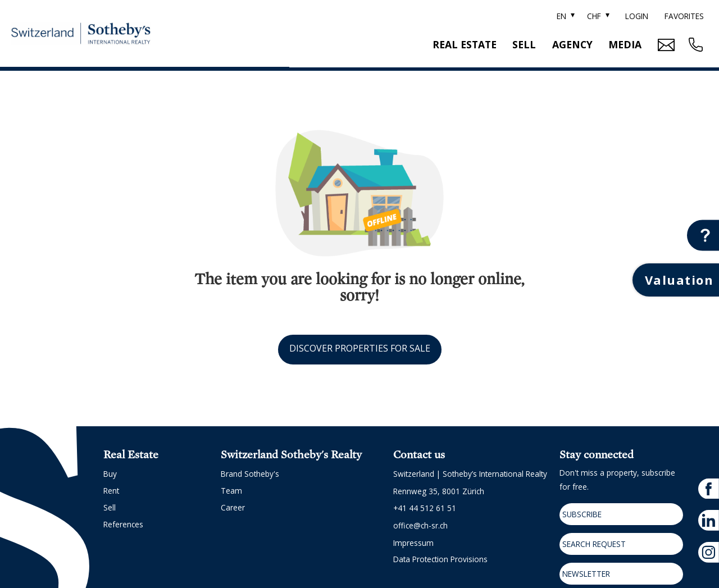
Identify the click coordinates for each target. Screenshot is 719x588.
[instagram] (709, 552)
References (123, 524)
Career (233, 507)
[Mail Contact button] (665, 45)
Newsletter (586, 574)
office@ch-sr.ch (420, 525)
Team (231, 491)
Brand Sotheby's (250, 474)
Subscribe (582, 514)
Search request (594, 544)
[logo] (81, 34)
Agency (572, 44)
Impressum (413, 543)
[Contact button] (703, 235)
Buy (110, 474)
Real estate (465, 44)
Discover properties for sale (360, 348)
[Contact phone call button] (694, 45)
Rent (111, 491)
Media (625, 44)
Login (637, 16)
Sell (524, 44)
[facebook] (709, 489)
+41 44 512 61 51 (425, 508)
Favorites (684, 16)
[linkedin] (709, 520)
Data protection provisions (440, 559)
